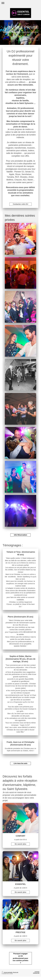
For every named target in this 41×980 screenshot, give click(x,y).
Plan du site (16, 972)
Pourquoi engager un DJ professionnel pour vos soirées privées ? (20, 958)
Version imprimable (7, 972)
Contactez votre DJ (20, 204)
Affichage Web (36, 973)
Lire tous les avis (20, 763)
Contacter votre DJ (27, 39)
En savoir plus (20, 844)
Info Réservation (20, 535)
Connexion (37, 972)
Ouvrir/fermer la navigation (20, 3)
